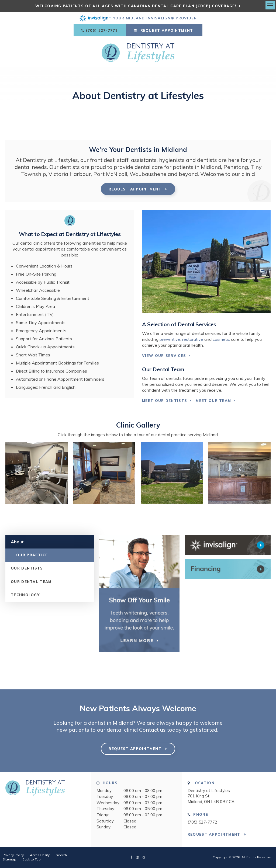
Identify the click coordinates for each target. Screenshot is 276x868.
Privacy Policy (13, 855)
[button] (37, 502)
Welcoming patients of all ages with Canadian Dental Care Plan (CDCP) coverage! (136, 6)
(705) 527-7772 (102, 30)
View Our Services (164, 356)
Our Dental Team (31, 582)
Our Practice (32, 555)
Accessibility (40, 855)
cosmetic (221, 339)
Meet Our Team (213, 401)
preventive (170, 339)
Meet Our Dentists (165, 401)
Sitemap (9, 859)
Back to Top (32, 859)
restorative (193, 339)
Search (61, 855)
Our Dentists (27, 568)
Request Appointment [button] (167, 30)
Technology (25, 595)
